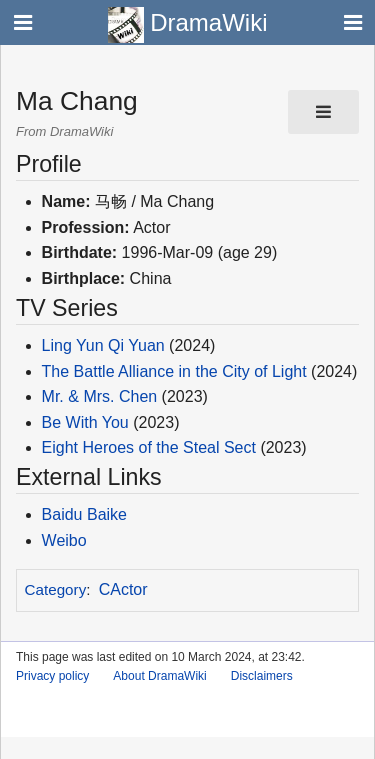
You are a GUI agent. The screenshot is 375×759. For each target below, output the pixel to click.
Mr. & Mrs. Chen (100, 396)
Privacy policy (52, 676)
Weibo (64, 540)
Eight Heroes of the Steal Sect (149, 447)
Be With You (85, 422)
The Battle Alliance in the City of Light (174, 371)
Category (56, 589)
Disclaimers (262, 676)
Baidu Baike (84, 514)
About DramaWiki (159, 676)
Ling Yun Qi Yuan (103, 345)
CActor (123, 589)
